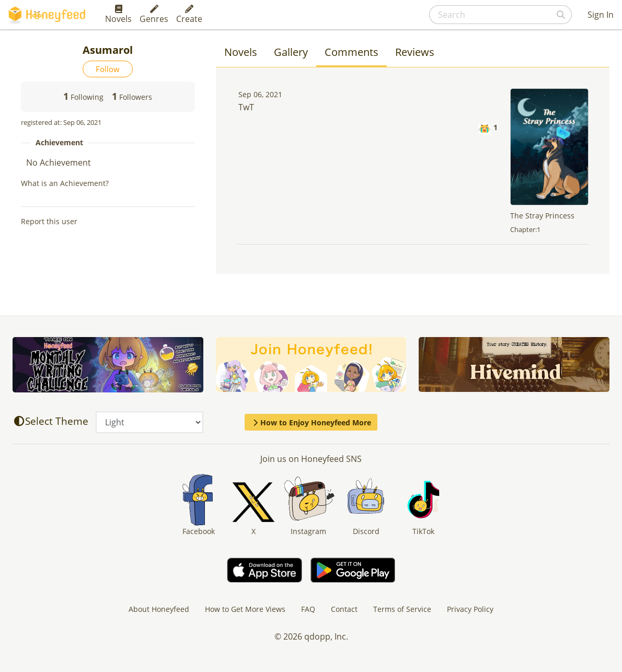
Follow (108, 69)
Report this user (49, 221)
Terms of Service (402, 609)
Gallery (291, 52)
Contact (344, 609)
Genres (154, 15)
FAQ (308, 609)
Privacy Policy (470, 609)
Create (189, 15)
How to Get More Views (245, 609)
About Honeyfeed (159, 609)
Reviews (415, 52)
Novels (118, 15)
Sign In (601, 15)
